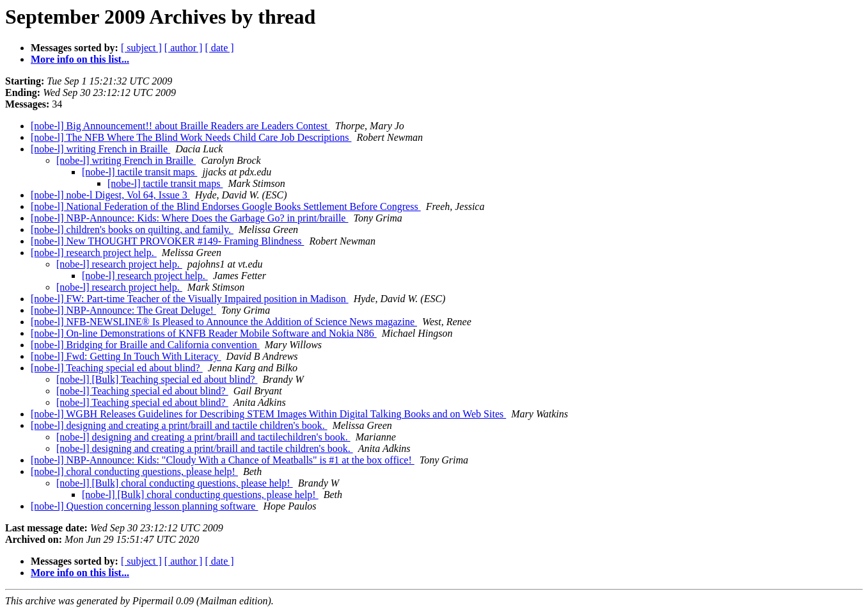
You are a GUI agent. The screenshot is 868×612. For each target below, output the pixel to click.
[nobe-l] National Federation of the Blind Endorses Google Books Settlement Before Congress (226, 206)
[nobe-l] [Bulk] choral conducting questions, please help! (175, 483)
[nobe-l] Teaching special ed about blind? (117, 368)
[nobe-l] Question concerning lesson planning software (144, 506)
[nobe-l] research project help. (94, 253)
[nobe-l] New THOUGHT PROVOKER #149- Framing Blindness (167, 241)
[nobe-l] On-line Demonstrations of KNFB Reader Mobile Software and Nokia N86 (204, 333)
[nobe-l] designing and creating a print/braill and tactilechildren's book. (203, 437)
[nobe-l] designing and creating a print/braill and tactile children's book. (179, 425)
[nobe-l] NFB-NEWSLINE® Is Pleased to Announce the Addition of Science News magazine (224, 322)
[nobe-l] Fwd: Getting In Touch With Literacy (126, 356)
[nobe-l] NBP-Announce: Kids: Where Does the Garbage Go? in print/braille (189, 218)
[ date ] (219, 48)
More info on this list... (80, 59)
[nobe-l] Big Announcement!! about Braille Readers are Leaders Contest (180, 126)
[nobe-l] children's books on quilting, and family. (132, 229)
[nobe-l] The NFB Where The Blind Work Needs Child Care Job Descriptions (191, 137)
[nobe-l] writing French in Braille (100, 149)
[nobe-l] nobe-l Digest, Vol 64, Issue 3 (110, 195)
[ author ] (184, 48)
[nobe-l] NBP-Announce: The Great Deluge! (123, 310)
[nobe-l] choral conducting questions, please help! (134, 471)
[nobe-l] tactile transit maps (139, 172)
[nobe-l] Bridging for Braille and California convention (145, 345)
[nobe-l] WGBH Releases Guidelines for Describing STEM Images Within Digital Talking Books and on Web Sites (268, 414)
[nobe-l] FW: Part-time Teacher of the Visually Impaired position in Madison (190, 299)
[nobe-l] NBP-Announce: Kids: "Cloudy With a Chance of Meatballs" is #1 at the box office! (223, 460)
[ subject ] (141, 48)
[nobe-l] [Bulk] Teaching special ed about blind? (157, 379)
